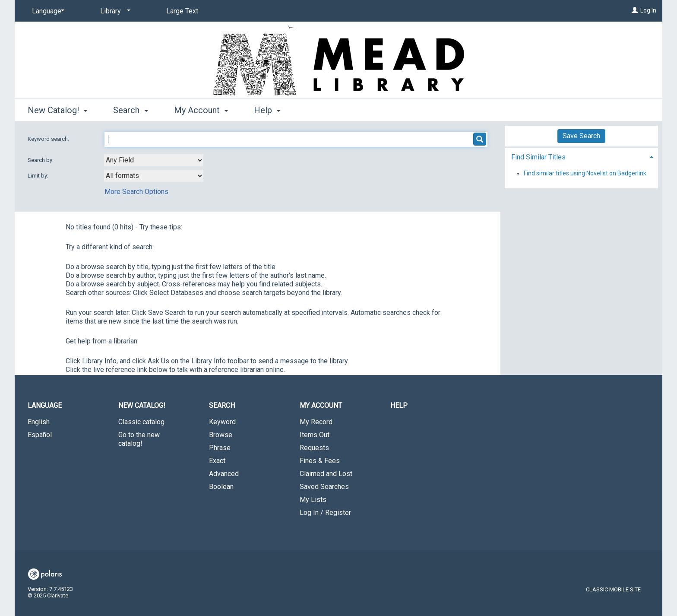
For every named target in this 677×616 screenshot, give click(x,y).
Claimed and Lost (326, 474)
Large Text (182, 11)
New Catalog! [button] (57, 110)
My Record (316, 422)
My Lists (313, 500)
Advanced (224, 474)
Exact (217, 461)
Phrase (220, 448)
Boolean (221, 487)
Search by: (41, 160)
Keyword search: (49, 139)
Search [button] (130, 110)
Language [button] (45, 405)
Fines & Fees (320, 461)
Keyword (222, 422)
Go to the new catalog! (139, 439)
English (39, 422)
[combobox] (154, 160)
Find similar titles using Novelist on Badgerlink (585, 173)
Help (399, 405)
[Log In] (635, 10)
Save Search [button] (581, 136)
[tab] (581, 156)
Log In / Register (325, 513)
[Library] (114, 11)
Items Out (315, 435)
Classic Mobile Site (613, 589)
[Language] (47, 11)
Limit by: (39, 176)
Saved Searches (324, 487)
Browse (221, 435)
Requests (314, 448)
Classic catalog (141, 422)
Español (40, 435)
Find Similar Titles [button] (538, 157)
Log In (648, 10)
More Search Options (136, 192)
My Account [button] (201, 110)
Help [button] (267, 110)
